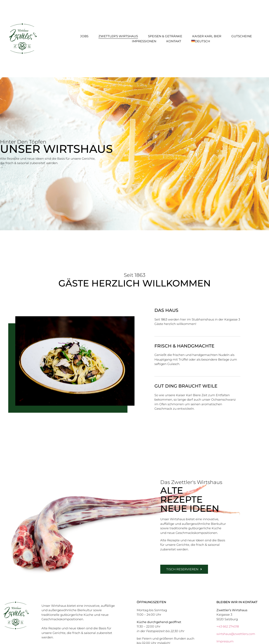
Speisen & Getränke (165, 36)
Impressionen (144, 41)
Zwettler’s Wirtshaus (118, 36)
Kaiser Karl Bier (207, 36)
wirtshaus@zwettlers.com (236, 634)
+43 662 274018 (228, 626)
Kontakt (174, 41)
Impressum (225, 641)
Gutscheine (242, 36)
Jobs (84, 36)
